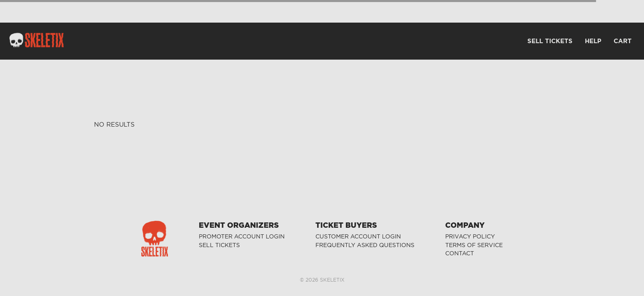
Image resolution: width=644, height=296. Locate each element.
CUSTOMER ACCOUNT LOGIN (358, 237)
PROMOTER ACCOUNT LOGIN (242, 237)
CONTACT (460, 253)
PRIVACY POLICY (470, 237)
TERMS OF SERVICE (474, 245)
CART (623, 41)
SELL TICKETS (219, 245)
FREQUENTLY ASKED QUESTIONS (365, 245)
